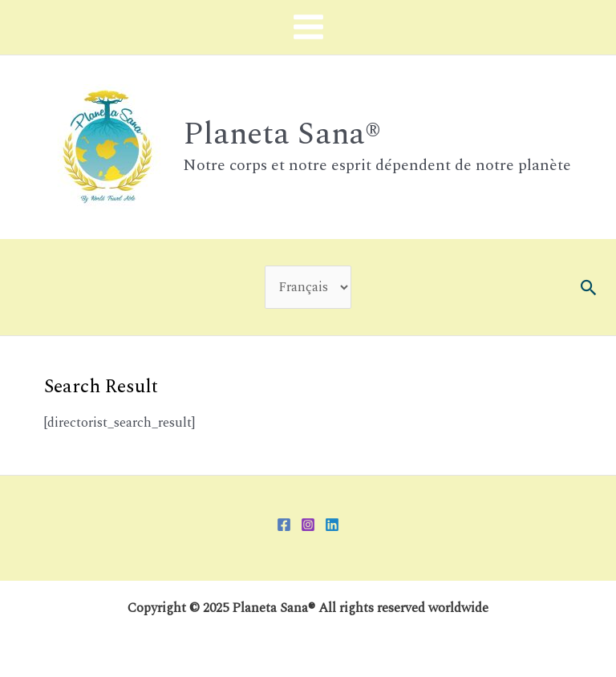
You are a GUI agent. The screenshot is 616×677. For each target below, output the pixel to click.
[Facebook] (284, 525)
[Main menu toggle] (308, 27)
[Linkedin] (332, 525)
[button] (589, 288)
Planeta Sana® (282, 134)
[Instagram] (308, 525)
